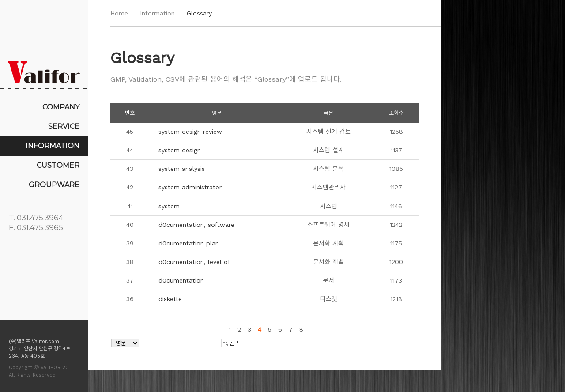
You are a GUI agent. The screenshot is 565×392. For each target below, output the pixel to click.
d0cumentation (181, 280)
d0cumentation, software (196, 225)
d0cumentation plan (189, 243)
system (169, 206)
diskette (170, 299)
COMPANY (61, 107)
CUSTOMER (58, 165)
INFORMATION (53, 146)
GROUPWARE (54, 185)
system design (180, 150)
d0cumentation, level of (194, 262)
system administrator (190, 187)
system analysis (182, 169)
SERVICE (64, 126)
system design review (190, 132)
